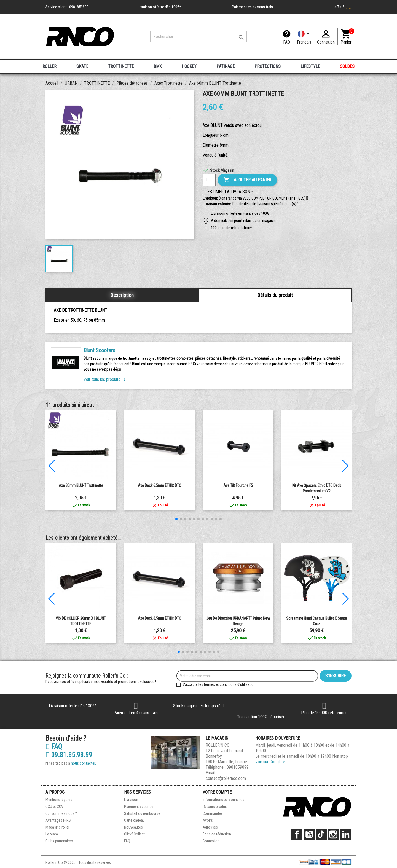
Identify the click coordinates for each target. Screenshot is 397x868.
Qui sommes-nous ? (61, 813)
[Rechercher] (198, 37)
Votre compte (217, 792)
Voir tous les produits (106, 379)
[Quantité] (209, 180)
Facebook (297, 834)
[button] (298, 204)
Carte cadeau (134, 820)
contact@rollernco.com (226, 778)
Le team (52, 834)
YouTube (309, 834)
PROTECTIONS (268, 66)
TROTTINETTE (121, 66)
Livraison (131, 800)
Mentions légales (59, 800)
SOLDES (347, 66)
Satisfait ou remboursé (142, 813)
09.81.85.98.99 (69, 755)
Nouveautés (133, 827)
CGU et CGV (54, 807)
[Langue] (304, 37)
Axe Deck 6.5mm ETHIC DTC (159, 485)
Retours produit (215, 807)
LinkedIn (345, 834)
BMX (158, 66)
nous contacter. (83, 763)
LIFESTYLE (310, 66)
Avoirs (208, 820)
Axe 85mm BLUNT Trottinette (81, 485)
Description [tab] (122, 295)
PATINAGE (226, 66)
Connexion (211, 841)
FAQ (287, 42)
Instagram (333, 834)
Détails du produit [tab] (275, 295)
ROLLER (49, 66)
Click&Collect (134, 834)
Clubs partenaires (59, 841)
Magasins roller (57, 827)
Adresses (210, 827)
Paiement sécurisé (139, 807)
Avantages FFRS (58, 820)
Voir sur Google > (270, 762)
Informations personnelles (223, 800)
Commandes (213, 813)
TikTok (321, 834)
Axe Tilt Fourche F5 (238, 485)
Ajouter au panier (247, 180)
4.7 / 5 (343, 7)
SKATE (82, 66)
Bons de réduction (217, 834)
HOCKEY (189, 66)
